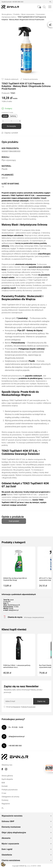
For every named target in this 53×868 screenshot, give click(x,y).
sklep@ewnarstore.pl (17, 736)
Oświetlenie (7, 855)
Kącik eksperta (7, 779)
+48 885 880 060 (18, 2)
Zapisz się (41, 701)
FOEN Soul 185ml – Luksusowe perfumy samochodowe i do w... (17, 666)
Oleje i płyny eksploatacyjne (14, 832)
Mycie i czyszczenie (28, 14)
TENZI (13, 93)
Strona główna (7, 14)
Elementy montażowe (11, 827)
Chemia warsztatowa (11, 860)
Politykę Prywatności (28, 707)
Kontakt (5, 786)
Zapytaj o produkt (10, 133)
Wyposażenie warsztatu (12, 816)
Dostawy (5, 800)
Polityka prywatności (10, 790)
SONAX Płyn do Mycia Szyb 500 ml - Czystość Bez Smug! (15, 579)
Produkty (16, 14)
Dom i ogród (7, 849)
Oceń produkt (14, 520)
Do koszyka (11, 126)
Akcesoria (6, 838)
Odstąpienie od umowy (10, 797)
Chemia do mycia (15, 617)
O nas (4, 793)
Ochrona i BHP (8, 821)
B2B (3, 783)
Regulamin (17, 707)
